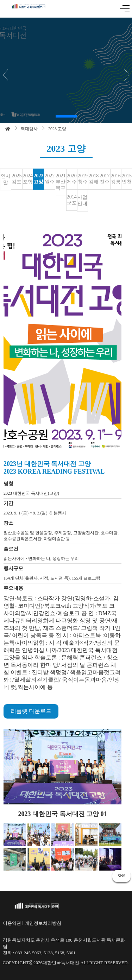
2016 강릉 (116, 179)
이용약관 (12, 923)
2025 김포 (17, 179)
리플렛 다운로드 (31, 711)
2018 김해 (94, 179)
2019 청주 (83, 179)
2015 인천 (127, 179)
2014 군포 (72, 200)
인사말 (6, 179)
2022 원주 (50, 179)
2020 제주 (72, 179)
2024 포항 (28, 179)
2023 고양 (38, 179)
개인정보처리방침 (43, 923)
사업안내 (82, 200)
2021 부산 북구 (61, 182)
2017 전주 (105, 179)
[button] (66, 116)
